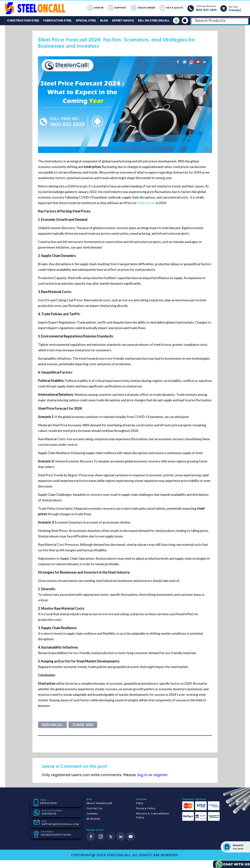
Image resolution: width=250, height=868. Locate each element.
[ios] (185, 20)
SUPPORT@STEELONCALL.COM (60, 824)
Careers (92, 814)
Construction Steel (23, 20)
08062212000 (48, 803)
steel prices (146, 203)
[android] (176, 20)
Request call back (235, 847)
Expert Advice (123, 20)
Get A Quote (175, 8)
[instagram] (101, 837)
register (160, 775)
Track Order (146, 8)
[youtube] (131, 837)
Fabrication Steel (58, 20)
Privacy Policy (146, 808)
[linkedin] (121, 837)
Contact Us (95, 808)
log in (142, 775)
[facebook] (91, 837)
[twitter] (111, 837)
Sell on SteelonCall (154, 20)
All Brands (93, 819)
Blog (104, 20)
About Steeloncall (99, 803)
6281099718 (49, 814)
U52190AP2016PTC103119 (56, 835)
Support (120, 8)
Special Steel (86, 20)
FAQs (140, 803)
